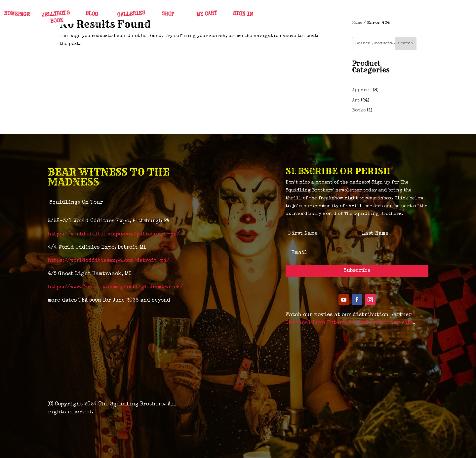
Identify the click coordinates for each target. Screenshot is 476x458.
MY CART (206, 15)
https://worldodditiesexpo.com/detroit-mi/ (109, 261)
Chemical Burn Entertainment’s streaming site (349, 323)
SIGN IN (243, 14)
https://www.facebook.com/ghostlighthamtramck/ (115, 287)
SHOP (167, 15)
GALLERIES (131, 14)
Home (357, 23)
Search (406, 43)
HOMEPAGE (17, 15)
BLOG (91, 15)
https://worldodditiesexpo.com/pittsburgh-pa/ (114, 234)
